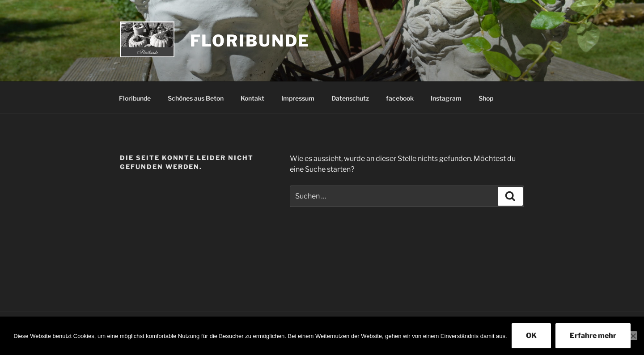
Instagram (446, 98)
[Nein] (633, 336)
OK (531, 336)
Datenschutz (350, 98)
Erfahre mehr (593, 336)
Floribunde (250, 41)
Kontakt (252, 98)
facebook (400, 98)
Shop (486, 98)
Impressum (298, 98)
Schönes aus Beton (196, 98)
